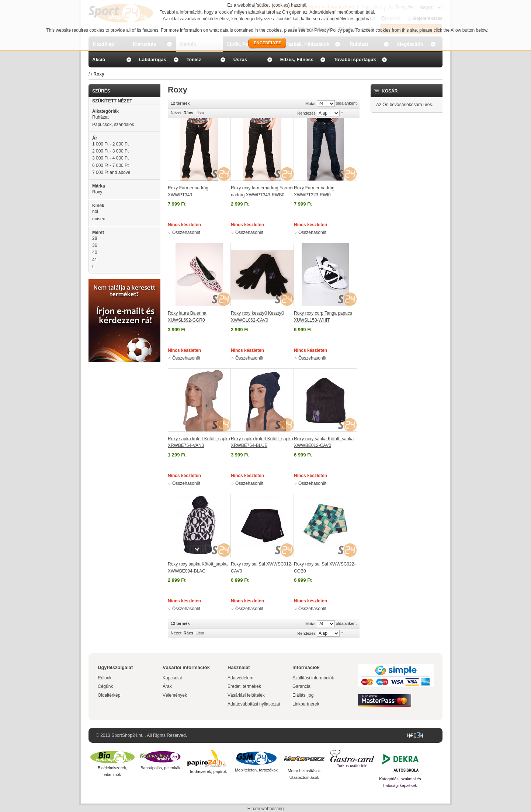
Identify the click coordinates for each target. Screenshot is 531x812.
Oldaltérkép (109, 695)
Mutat (310, 104)
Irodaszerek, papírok (208, 771)
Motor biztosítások (304, 771)
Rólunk (105, 678)
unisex (99, 219)
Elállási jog (303, 695)
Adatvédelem (240, 678)
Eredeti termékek (244, 686)
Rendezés (306, 113)
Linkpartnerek (306, 704)
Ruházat (100, 117)
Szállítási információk (313, 678)
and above (111, 172)
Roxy (97, 192)
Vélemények (175, 695)
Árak (167, 686)
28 (95, 238)
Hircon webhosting (266, 809)
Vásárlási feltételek (246, 695)
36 (95, 245)
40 (95, 252)
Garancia (301, 686)
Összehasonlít (186, 232)
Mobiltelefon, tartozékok (256, 770)
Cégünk (105, 686)
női (95, 211)
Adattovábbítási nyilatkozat (254, 704)
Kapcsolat (172, 678)
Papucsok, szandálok (113, 125)
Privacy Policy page (334, 30)
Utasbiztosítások (304, 777)
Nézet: (177, 113)
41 (95, 260)
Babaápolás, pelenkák (160, 768)
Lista (200, 113)
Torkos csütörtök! (352, 766)
